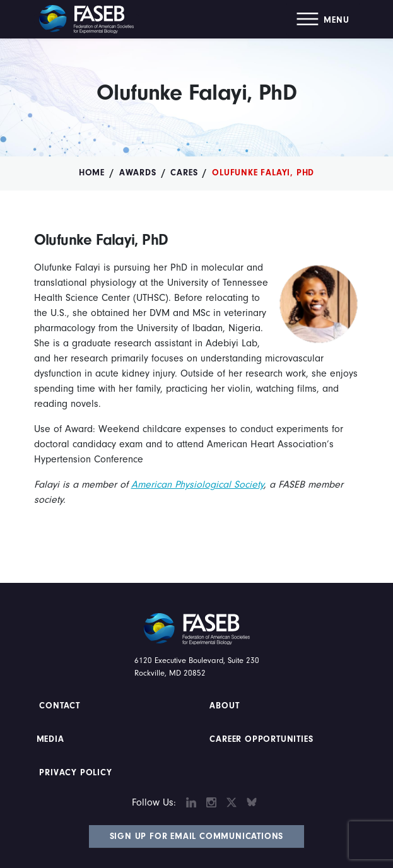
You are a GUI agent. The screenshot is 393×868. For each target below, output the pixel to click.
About (225, 706)
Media (50, 739)
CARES (184, 173)
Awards (138, 173)
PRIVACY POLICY (76, 773)
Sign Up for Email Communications (197, 836)
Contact (61, 706)
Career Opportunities (260, 739)
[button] (323, 19)
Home (92, 173)
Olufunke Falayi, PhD (263, 173)
